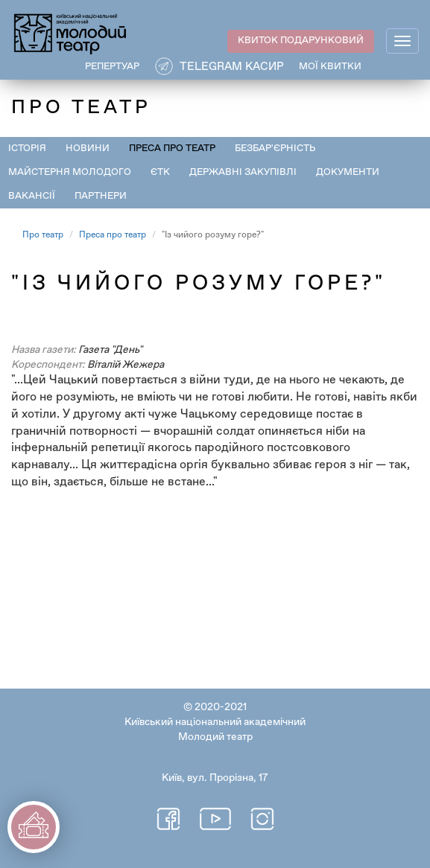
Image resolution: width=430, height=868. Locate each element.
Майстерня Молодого (70, 172)
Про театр (43, 235)
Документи (348, 172)
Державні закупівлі (243, 172)
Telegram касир (232, 67)
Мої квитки (330, 67)
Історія (27, 149)
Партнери (101, 196)
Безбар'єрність (275, 149)
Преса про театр (172, 149)
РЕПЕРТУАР (112, 67)
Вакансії (32, 196)
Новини (88, 149)
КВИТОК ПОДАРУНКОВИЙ (301, 41)
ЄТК (160, 172)
